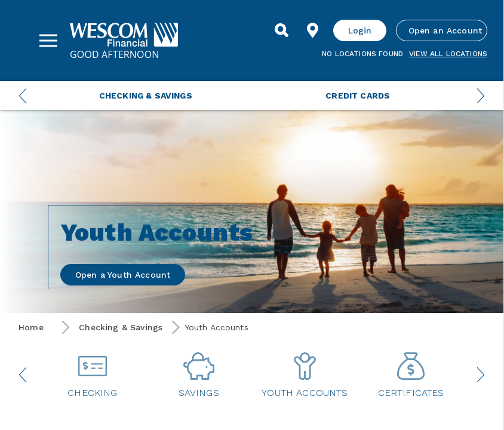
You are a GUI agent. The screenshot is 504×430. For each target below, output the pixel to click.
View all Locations (448, 54)
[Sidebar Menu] (48, 41)
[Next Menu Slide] (481, 96)
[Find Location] (313, 30)
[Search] (282, 30)
